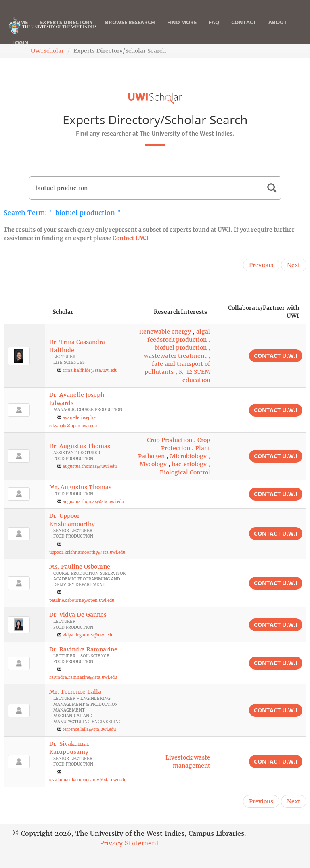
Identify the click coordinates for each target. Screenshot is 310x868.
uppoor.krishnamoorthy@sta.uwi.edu (87, 552)
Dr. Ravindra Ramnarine (83, 649)
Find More (182, 30)
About (278, 30)
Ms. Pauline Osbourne (80, 567)
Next (294, 265)
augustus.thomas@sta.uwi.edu (93, 502)
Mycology (153, 464)
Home (20, 30)
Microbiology (188, 456)
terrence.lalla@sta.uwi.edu (89, 729)
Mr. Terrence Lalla (75, 692)
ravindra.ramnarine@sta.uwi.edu (83, 677)
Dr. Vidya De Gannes (78, 615)
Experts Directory (66, 30)
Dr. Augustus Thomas (80, 446)
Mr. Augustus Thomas (80, 487)
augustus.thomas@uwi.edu (90, 466)
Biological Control (185, 472)
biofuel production (181, 348)
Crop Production (170, 440)
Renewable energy (165, 332)
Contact (244, 30)
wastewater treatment (175, 356)
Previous (261, 265)
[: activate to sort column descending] (24, 312)
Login (20, 50)
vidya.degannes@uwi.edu (88, 635)
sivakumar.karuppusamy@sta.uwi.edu (88, 780)
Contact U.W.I (131, 238)
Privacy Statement (129, 843)
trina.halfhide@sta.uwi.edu (90, 370)
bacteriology (189, 464)
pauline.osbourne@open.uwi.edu (82, 600)
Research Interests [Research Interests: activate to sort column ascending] (180, 312)
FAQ (214, 30)
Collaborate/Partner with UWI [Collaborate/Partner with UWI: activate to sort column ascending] (264, 312)
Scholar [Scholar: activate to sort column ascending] (63, 312)
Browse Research (130, 30)
